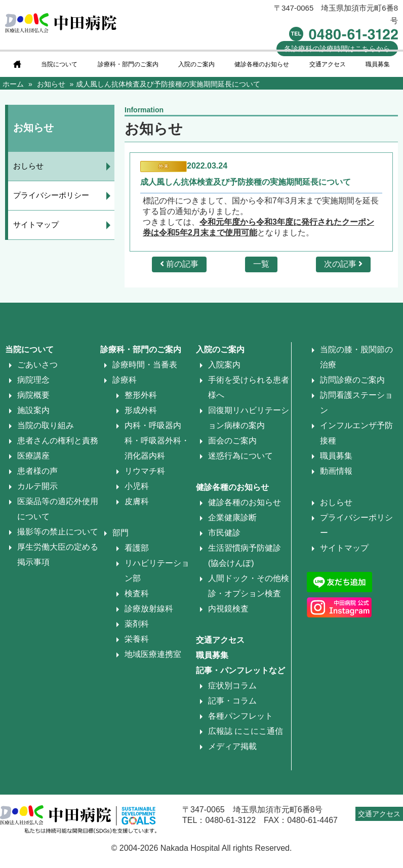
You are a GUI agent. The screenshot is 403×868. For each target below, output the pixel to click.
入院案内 (224, 365)
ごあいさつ (37, 365)
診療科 (125, 380)
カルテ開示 (37, 486)
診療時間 (337, 49)
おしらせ (28, 166)
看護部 (137, 548)
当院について (59, 64)
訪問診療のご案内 (352, 380)
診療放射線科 (149, 609)
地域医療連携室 (153, 654)
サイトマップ (36, 224)
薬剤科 (137, 624)
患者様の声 (37, 471)
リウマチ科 (145, 471)
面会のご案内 (232, 441)
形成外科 (141, 410)
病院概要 (33, 395)
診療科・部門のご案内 (128, 64)
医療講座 (33, 456)
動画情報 (336, 471)
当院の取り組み (46, 425)
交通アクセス (328, 64)
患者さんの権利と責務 (58, 441)
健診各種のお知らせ (262, 64)
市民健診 (224, 533)
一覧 (261, 264)
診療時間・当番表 (145, 365)
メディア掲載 (232, 746)
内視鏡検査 (228, 609)
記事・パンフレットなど (240, 670)
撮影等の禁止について (58, 532)
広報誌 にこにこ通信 (246, 731)
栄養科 (137, 639)
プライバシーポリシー (51, 195)
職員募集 (378, 64)
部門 (120, 533)
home (17, 64)
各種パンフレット (240, 716)
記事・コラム (232, 701)
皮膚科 (137, 501)
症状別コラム (232, 686)
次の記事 (343, 264)
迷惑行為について (240, 456)
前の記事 (179, 264)
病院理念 (33, 380)
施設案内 (33, 410)
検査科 (137, 593)
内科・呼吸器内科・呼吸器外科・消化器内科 (157, 441)
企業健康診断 (232, 518)
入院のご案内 (196, 64)
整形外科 (141, 395)
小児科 (137, 486)
